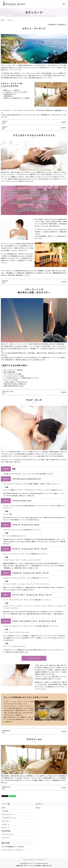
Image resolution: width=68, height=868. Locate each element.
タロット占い (5, 821)
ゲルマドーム (5, 824)
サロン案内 (5, 811)
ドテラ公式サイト (34, 658)
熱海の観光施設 (6, 831)
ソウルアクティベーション (9, 818)
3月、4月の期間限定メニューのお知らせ (13, 847)
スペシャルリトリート (8, 814)
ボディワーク (5, 828)
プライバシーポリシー (8, 834)
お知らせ (38, 808)
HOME (2, 20)
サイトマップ (5, 838)
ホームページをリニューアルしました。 (13, 850)
